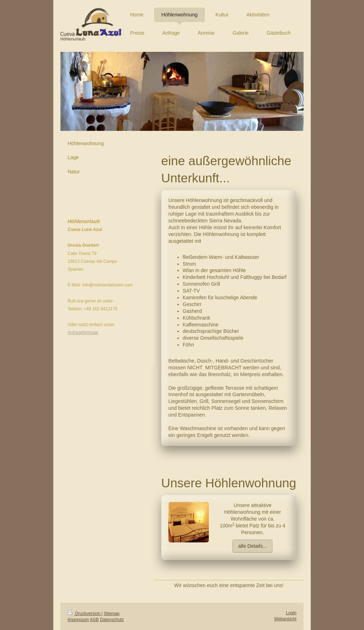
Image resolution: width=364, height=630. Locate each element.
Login (291, 613)
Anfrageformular (83, 333)
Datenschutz (112, 620)
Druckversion (85, 614)
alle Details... (252, 546)
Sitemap (112, 614)
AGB (94, 620)
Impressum (78, 620)
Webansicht (285, 619)
